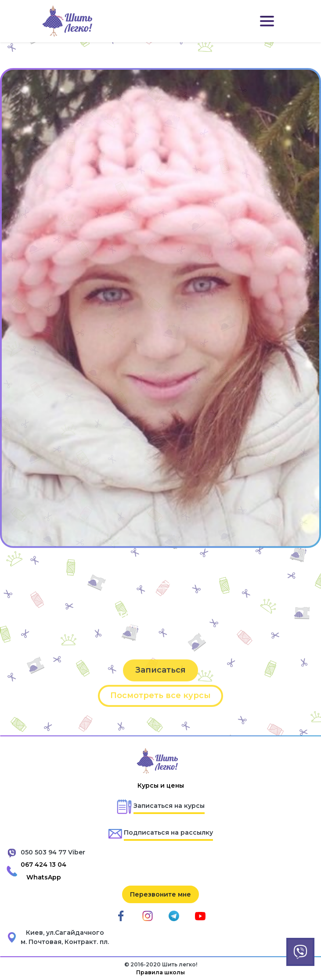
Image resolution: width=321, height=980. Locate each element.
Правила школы (160, 972)
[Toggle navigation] (267, 21)
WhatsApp (44, 877)
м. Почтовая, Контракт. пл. (65, 942)
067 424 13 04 (43, 865)
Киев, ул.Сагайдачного (65, 933)
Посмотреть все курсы (160, 711)
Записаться (160, 685)
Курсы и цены (161, 785)
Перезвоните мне (160, 894)
